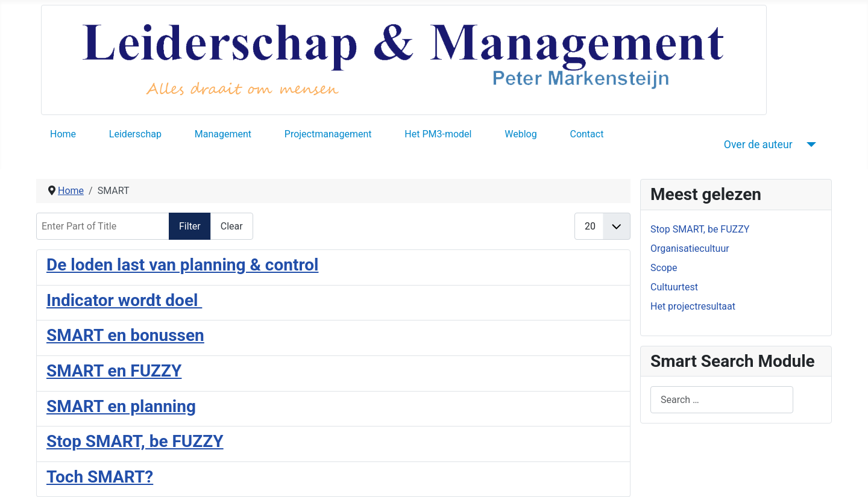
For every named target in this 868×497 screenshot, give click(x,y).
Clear (232, 226)
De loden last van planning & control (182, 265)
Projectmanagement (328, 134)
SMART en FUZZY (114, 371)
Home (63, 134)
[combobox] (722, 400)
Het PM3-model (438, 134)
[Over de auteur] (809, 145)
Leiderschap (135, 134)
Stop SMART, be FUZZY (135, 441)
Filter (190, 226)
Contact (587, 134)
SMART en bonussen (125, 335)
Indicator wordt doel (124, 300)
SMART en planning (121, 406)
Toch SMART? (100, 477)
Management (223, 134)
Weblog (520, 134)
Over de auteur (758, 145)
